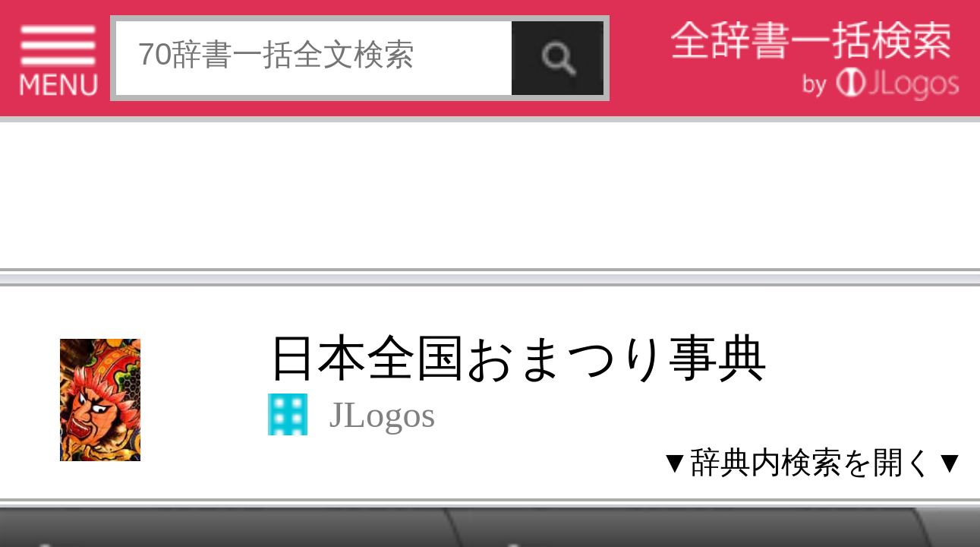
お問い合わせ (185, 433)
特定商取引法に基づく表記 (53, 433)
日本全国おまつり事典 (128, 89)
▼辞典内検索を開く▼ (201, 115)
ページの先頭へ (187, 481)
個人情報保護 (131, 433)
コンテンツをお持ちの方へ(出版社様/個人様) (88, 443)
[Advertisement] (121, 49)
